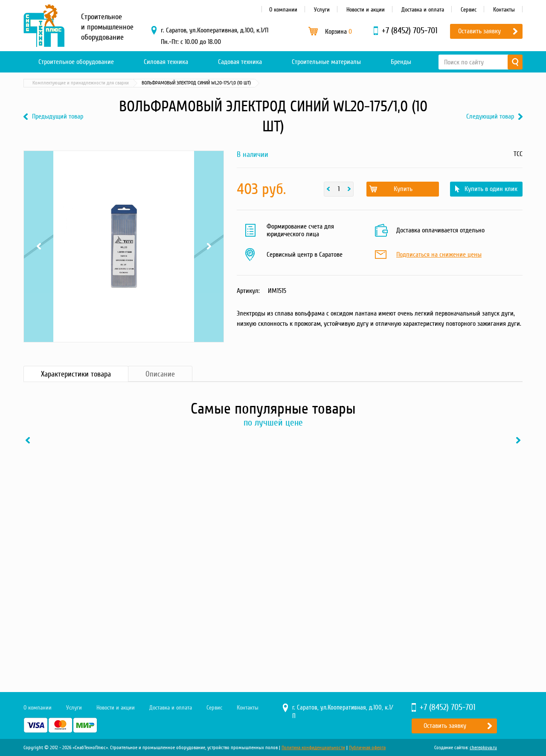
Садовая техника (240, 62)
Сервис (469, 10)
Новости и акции (366, 10)
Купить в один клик (491, 189)
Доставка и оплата (423, 10)
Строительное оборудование (76, 62)
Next (209, 246)
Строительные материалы (326, 62)
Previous (39, 246)
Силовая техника (166, 62)
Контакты (504, 10)
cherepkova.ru (483, 748)
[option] (81, 536)
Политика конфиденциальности (313, 748)
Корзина (338, 32)
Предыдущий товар (58, 117)
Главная (36, 83)
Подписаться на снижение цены (439, 255)
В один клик (113, 620)
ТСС (518, 154)
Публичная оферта (367, 748)
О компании (283, 10)
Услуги (322, 10)
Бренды (401, 62)
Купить (403, 189)
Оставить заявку (479, 31)
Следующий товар (490, 117)
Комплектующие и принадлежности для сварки (178, 83)
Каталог (64, 83)
